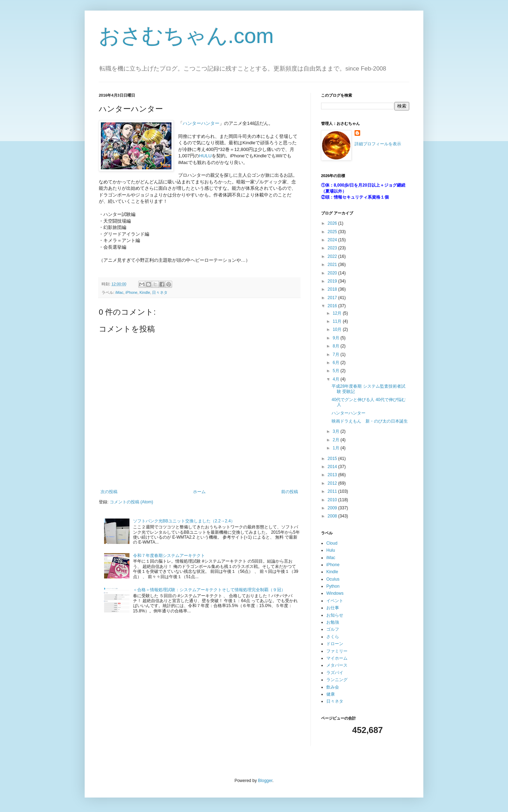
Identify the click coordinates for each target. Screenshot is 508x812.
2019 (333, 281)
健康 (331, 694)
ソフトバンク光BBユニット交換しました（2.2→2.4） (184, 521)
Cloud (332, 543)
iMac (119, 292)
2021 (333, 265)
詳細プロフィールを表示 (378, 144)
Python (333, 586)
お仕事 (333, 608)
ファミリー (337, 651)
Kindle (145, 292)
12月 (338, 313)
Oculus (333, 579)
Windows (335, 593)
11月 (338, 321)
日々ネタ (160, 292)
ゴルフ (333, 629)
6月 (337, 363)
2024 (333, 240)
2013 (333, 475)
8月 (337, 346)
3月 (337, 431)
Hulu (331, 550)
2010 (333, 500)
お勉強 (333, 622)
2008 (333, 516)
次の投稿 (109, 492)
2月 (337, 440)
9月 (337, 338)
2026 (333, 223)
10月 (338, 329)
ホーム (199, 492)
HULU (205, 156)
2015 (333, 459)
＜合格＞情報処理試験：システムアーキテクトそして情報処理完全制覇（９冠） (209, 590)
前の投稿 (290, 492)
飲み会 (333, 687)
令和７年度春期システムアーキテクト (169, 556)
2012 (333, 483)
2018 (333, 289)
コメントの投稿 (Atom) (131, 502)
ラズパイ (335, 673)
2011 (333, 491)
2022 (333, 256)
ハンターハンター (201, 123)
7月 (337, 355)
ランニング (337, 680)
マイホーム (337, 658)
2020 (333, 273)
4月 (337, 379)
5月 (337, 371)
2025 (333, 232)
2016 (333, 306)
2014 (333, 467)
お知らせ (335, 615)
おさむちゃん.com (186, 36)
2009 (333, 508)
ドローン (335, 644)
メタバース (337, 665)
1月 (337, 448)
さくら (333, 637)
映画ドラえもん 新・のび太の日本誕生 (370, 421)
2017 (333, 298)
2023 (333, 248)
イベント (335, 601)
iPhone (132, 292)
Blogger (265, 781)
